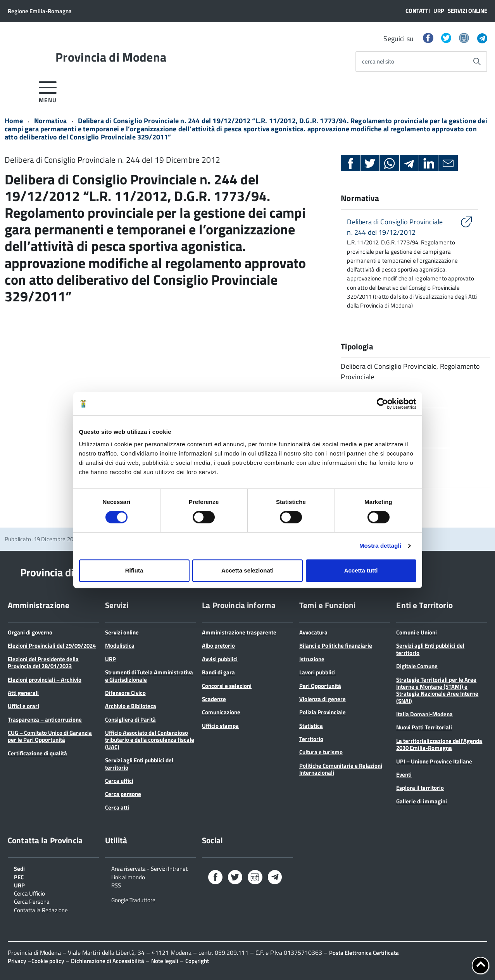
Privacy (17, 961)
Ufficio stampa (220, 726)
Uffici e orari (23, 706)
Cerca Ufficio (29, 893)
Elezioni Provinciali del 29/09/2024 (52, 646)
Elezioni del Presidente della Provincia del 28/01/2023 (43, 663)
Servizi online (467, 11)
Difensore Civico (125, 693)
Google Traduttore (133, 899)
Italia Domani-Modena (424, 714)
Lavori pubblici (317, 672)
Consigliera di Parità (130, 720)
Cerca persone (123, 794)
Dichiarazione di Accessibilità (108, 961)
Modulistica (120, 646)
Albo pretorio (218, 646)
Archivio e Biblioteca (131, 706)
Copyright (197, 961)
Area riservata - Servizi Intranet (149, 868)
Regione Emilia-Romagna (40, 11)
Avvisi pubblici (220, 659)
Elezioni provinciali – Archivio (45, 680)
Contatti (418, 11)
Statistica (311, 726)
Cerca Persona (32, 901)
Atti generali (23, 693)
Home (14, 121)
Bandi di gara (218, 672)
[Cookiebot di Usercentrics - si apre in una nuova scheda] (382, 404)
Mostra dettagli (380, 546)
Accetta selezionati (247, 570)
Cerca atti (117, 807)
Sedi (19, 868)
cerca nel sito (378, 61)
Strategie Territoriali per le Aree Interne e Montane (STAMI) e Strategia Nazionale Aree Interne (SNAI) (437, 690)
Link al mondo (128, 877)
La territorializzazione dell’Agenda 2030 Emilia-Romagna (439, 744)
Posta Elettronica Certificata (364, 953)
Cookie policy (48, 961)
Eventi (404, 775)
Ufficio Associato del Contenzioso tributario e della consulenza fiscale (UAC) (150, 740)
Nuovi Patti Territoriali (424, 727)
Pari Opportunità (320, 686)
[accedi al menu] (48, 91)
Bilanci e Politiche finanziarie (336, 646)
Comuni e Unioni (417, 632)
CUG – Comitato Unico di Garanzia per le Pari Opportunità (50, 736)
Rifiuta (134, 570)
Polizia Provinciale (323, 712)
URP (439, 11)
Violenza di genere (323, 699)
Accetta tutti (361, 570)
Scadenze (214, 699)
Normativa (51, 121)
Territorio (311, 739)
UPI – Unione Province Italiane (434, 761)
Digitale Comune (417, 666)
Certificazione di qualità (37, 753)
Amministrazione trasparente (239, 632)
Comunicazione (221, 712)
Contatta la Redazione (41, 910)
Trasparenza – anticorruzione (45, 720)
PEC (19, 877)
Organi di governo (30, 632)
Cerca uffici (119, 781)
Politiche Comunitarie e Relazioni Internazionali (341, 769)
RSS (116, 885)
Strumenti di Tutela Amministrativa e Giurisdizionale (149, 676)
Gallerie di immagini (422, 801)
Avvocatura (313, 632)
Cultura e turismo (321, 752)
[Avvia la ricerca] (477, 62)
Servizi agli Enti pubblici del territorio (139, 764)
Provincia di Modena (111, 57)
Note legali (165, 961)
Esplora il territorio (420, 788)
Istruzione (312, 659)
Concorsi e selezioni (227, 686)
